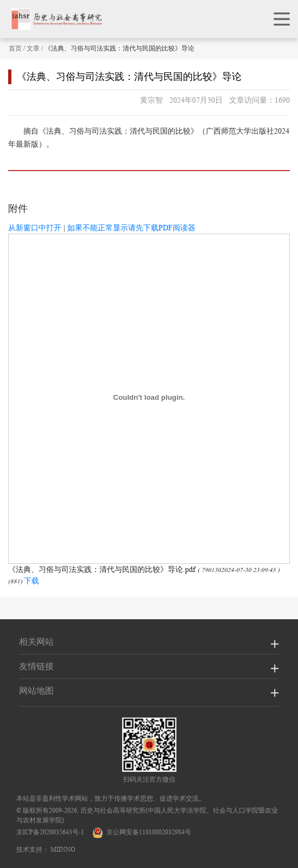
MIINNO (63, 849)
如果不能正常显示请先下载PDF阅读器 (131, 228)
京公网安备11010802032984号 (142, 832)
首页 (15, 48)
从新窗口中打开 (35, 228)
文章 (33, 48)
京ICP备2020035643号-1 (50, 832)
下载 (31, 581)
